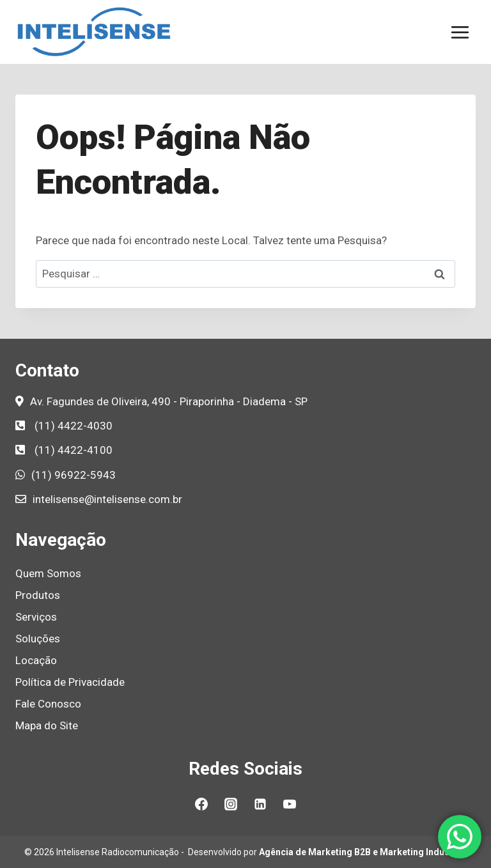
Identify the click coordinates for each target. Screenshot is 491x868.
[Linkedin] (260, 804)
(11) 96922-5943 (74, 475)
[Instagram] (231, 804)
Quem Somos (48, 573)
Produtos (38, 595)
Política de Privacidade (70, 682)
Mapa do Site (47, 725)
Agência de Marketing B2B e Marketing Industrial (363, 852)
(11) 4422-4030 (74, 426)
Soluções (38, 639)
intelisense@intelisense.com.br (107, 499)
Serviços (36, 617)
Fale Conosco (48, 704)
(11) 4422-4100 (74, 450)
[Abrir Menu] (460, 32)
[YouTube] (290, 804)
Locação (36, 660)
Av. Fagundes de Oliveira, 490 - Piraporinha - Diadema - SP (169, 401)
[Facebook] (201, 804)
